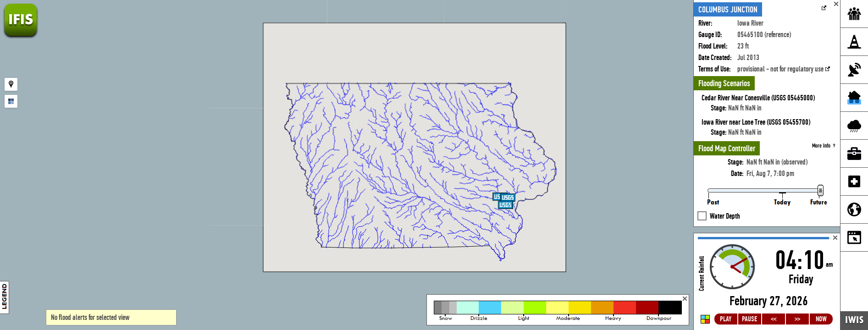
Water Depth (725, 200)
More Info (824, 129)
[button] (506, 205)
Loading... (767, 282)
